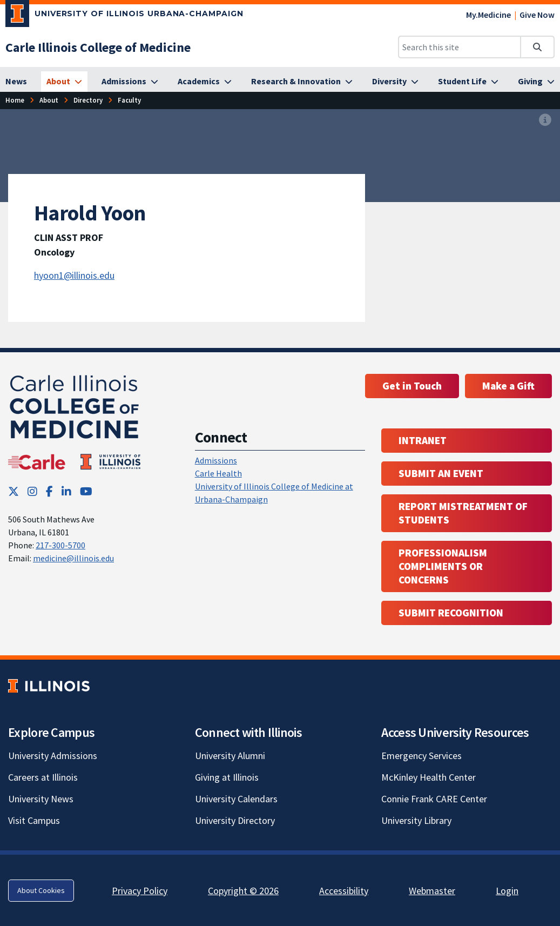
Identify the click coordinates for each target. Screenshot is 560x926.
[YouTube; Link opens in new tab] (86, 491)
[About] (64, 82)
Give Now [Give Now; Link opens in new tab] (537, 15)
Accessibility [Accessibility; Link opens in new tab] (344, 891)
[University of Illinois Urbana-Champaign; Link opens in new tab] (124, 16)
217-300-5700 (60, 545)
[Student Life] (468, 82)
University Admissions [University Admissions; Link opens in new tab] (53, 756)
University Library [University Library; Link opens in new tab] (416, 820)
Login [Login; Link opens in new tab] (507, 891)
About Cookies (41, 890)
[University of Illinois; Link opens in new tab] (49, 686)
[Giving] (536, 82)
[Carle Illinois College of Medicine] (98, 47)
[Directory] (88, 100)
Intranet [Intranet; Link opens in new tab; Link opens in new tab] (423, 440)
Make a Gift (508, 386)
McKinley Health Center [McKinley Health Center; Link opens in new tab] (429, 777)
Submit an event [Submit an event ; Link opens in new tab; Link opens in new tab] (441, 473)
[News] (16, 82)
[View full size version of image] (545, 120)
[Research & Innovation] (302, 82)
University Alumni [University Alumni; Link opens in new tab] (230, 756)
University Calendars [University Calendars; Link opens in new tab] (236, 799)
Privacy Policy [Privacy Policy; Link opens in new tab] (140, 891)
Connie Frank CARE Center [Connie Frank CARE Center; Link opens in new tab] (434, 799)
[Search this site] (460, 47)
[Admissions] (130, 82)
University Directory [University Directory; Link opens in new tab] (235, 820)
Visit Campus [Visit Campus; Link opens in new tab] (34, 820)
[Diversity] (395, 82)
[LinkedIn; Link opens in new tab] (66, 491)
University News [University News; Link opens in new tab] (41, 799)
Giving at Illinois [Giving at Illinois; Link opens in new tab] (227, 777)
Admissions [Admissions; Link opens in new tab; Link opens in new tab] (216, 460)
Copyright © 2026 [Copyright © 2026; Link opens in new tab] (243, 891)
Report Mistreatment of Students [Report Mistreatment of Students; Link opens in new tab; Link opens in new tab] (463, 513)
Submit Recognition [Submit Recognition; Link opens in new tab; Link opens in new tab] (451, 613)
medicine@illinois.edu (73, 558)
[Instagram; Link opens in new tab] (32, 491)
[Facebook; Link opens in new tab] (49, 491)
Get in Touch (412, 386)
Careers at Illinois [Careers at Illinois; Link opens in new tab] (43, 777)
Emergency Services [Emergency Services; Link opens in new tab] (421, 756)
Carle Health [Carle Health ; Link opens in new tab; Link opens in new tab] (218, 473)
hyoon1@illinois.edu (74, 275)
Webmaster (432, 891)
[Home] (15, 100)
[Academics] (205, 82)
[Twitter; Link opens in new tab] (14, 491)
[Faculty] (129, 100)
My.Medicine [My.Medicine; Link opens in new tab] (488, 15)
